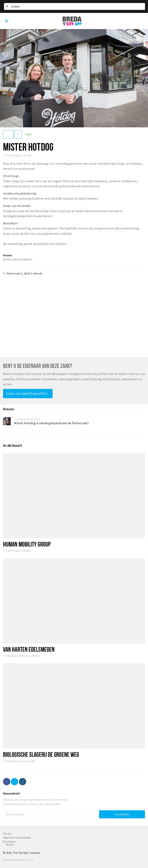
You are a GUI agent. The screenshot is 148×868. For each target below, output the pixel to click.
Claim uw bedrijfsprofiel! (27, 393)
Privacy (7, 834)
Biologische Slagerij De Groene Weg (41, 754)
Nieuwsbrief (11, 793)
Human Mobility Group (27, 544)
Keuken (8, 255)
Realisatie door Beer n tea (18, 860)
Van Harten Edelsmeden (29, 649)
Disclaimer (9, 842)
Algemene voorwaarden (17, 838)
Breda (10, 845)
